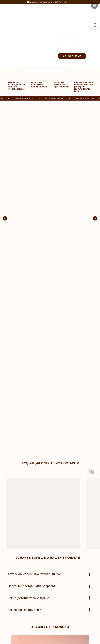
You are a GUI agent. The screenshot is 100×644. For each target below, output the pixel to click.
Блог (73, 628)
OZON (74, 621)
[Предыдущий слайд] (5, 140)
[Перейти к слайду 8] (57, 449)
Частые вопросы (41, 629)
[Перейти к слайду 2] (43, 449)
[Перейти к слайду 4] (48, 449)
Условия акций (40, 625)
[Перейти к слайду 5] (50, 449)
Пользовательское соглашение (47, 621)
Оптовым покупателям (44, 638)
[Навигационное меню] (94, 5)
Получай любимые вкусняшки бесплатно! (29, 137)
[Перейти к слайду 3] (45, 449)
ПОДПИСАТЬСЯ (50, 534)
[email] (50, 523)
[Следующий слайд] (95, 140)
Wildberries (76, 625)
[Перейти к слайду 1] (41, 449)
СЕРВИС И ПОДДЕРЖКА (46, 602)
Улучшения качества (43, 613)
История (75, 605)
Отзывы (75, 613)
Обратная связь (41, 609)
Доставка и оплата (42, 606)
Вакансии (75, 617)
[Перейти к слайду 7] (55, 449)
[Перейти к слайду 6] (52, 449)
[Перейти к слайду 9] (59, 449)
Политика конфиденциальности (47, 617)
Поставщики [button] (40, 642)
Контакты (75, 609)
